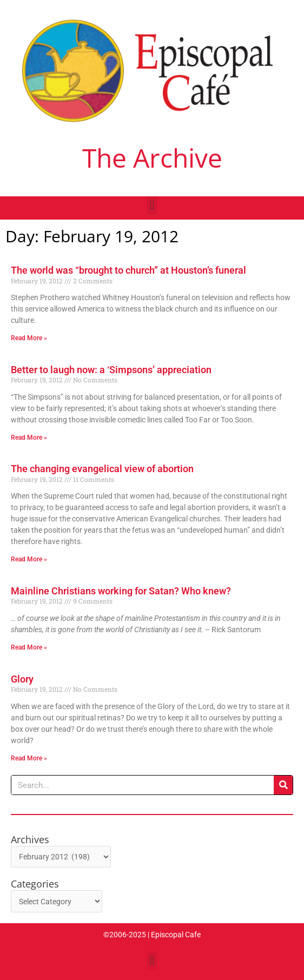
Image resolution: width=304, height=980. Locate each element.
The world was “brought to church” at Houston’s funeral (128, 270)
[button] (152, 205)
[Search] (283, 785)
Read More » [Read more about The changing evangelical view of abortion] (29, 559)
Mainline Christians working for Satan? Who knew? (121, 591)
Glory (22, 679)
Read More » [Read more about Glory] (29, 758)
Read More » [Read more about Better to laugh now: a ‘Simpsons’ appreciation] (29, 438)
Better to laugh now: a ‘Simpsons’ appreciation (111, 370)
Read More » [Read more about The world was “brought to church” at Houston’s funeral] (29, 338)
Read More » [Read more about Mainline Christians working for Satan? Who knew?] (29, 647)
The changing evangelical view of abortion (102, 469)
